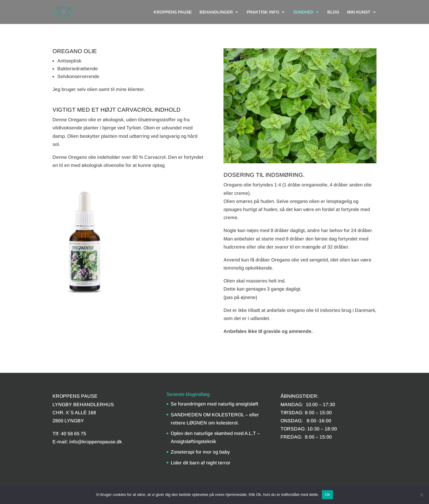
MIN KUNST (359, 12)
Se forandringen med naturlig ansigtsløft (214, 404)
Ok (327, 495)
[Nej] (421, 495)
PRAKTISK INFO (263, 12)
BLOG (333, 12)
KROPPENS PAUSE (173, 12)
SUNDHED (303, 12)
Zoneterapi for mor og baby (200, 452)
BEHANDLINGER (216, 12)
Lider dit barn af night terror (201, 463)
